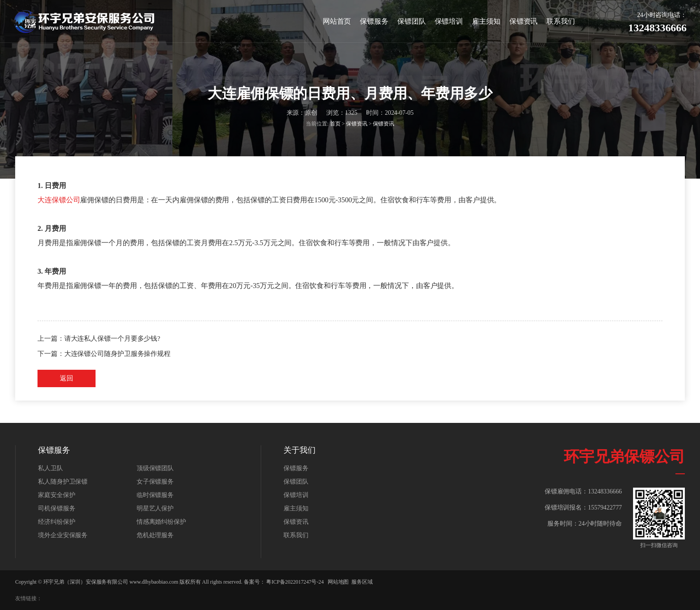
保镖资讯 (524, 21)
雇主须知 (486, 21)
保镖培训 (449, 21)
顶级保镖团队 (155, 468)
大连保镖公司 (59, 200)
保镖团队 (412, 21)
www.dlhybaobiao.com (154, 582)
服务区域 (362, 582)
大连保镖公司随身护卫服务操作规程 (117, 354)
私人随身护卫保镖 (63, 482)
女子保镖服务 (155, 482)
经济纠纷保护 (56, 522)
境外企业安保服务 (63, 535)
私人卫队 (50, 468)
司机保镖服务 (56, 508)
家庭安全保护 (56, 495)
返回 (67, 378)
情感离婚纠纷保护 (161, 522)
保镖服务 (374, 21)
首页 (335, 124)
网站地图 (338, 582)
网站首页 (337, 21)
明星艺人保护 (155, 508)
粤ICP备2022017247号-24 (295, 582)
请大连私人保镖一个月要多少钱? (112, 338)
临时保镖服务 (155, 495)
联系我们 (561, 21)
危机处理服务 (155, 535)
